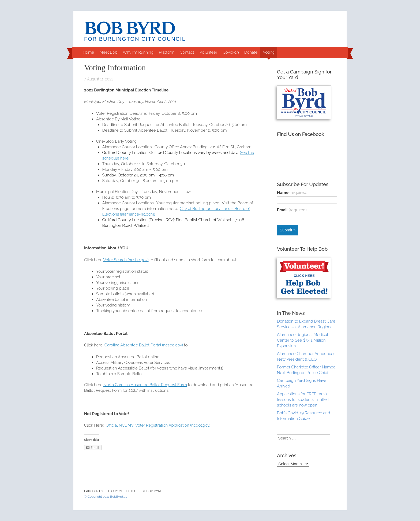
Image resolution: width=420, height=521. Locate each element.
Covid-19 (231, 52)
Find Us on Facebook (301, 134)
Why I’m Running (138, 52)
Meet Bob (108, 52)
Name (292, 193)
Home (88, 52)
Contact (187, 52)
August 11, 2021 (100, 79)
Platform (167, 52)
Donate (251, 52)
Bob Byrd (130, 29)
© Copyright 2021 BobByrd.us (106, 497)
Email (292, 210)
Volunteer (209, 52)
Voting (269, 52)
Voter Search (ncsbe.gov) (126, 260)
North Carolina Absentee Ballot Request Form (145, 385)
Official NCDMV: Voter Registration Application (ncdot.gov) (158, 425)
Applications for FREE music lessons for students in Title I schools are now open (303, 400)
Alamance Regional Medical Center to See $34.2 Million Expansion (302, 340)
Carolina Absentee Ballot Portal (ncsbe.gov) (144, 345)
